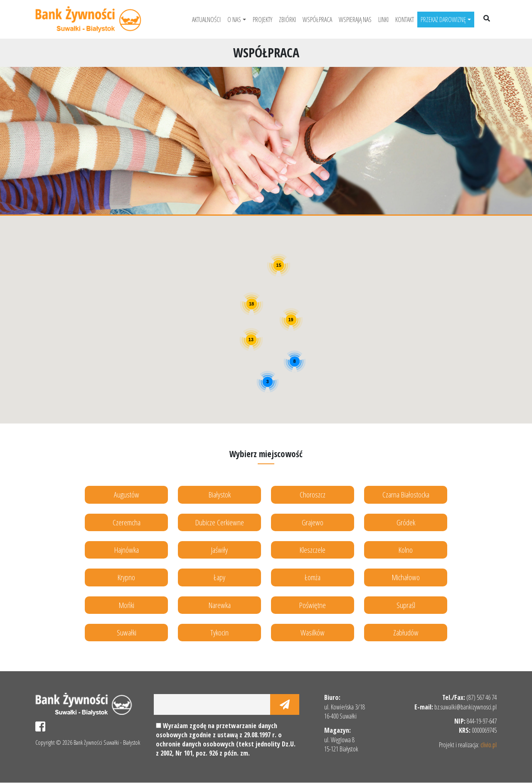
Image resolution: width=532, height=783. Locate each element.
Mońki (127, 605)
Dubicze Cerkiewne (220, 522)
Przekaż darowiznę (443, 20)
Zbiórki (287, 20)
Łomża (313, 577)
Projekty (262, 20)
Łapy (219, 577)
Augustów (127, 494)
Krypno (126, 577)
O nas (234, 20)
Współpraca (317, 20)
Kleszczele (313, 550)
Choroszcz (313, 494)
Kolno (406, 550)
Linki (383, 20)
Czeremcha (127, 522)
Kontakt (405, 20)
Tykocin (219, 632)
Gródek (406, 522)
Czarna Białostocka (406, 494)
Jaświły (219, 550)
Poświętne (313, 605)
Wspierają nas (355, 20)
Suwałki (127, 632)
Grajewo (313, 522)
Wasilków (313, 632)
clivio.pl (489, 745)
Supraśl (406, 605)
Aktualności (206, 20)
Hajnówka (127, 550)
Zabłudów (406, 632)
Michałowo (406, 577)
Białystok (220, 494)
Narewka (220, 605)
